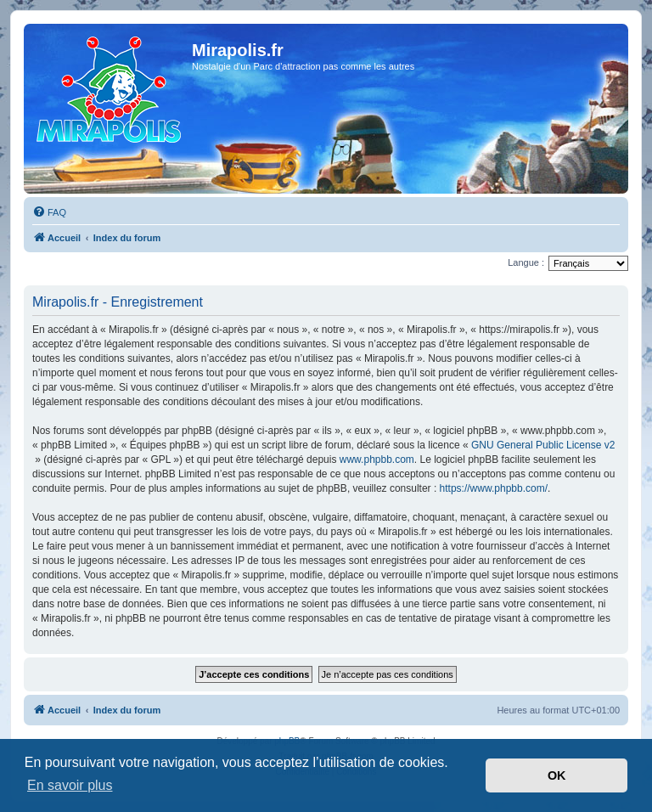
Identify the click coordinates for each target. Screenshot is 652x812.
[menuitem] (49, 212)
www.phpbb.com (377, 460)
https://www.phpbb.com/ (494, 488)
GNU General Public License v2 (543, 445)
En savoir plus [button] (70, 785)
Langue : (526, 262)
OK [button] (557, 775)
